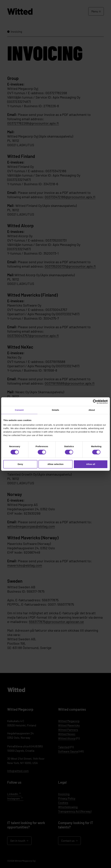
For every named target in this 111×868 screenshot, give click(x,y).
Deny (20, 464)
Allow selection (56, 464)
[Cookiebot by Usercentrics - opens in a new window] (95, 402)
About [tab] (92, 410)
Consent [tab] (19, 410)
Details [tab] (55, 410)
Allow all (91, 464)
